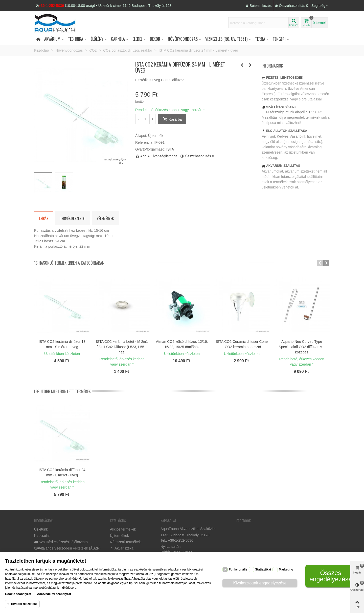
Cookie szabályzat (18, 594)
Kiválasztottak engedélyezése (260, 583)
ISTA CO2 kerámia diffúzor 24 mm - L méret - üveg (62, 472)
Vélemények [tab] (105, 218)
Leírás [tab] (44, 218)
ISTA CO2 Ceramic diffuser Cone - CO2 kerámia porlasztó (242, 344)
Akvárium (52, 39)
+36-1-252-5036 (51, 6)
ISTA (170, 149)
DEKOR (155, 39)
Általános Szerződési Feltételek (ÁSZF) (67, 548)
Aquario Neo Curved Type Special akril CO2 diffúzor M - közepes (302, 347)
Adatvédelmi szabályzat (54, 594)
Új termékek (119, 536)
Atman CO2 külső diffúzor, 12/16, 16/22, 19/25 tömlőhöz (182, 344)
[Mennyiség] (145, 119)
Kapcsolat (42, 536)
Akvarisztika (122, 548)
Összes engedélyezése (331, 576)
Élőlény (97, 39)
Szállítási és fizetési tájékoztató (61, 542)
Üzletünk (41, 529)
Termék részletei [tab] (73, 218)
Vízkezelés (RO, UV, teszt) (226, 39)
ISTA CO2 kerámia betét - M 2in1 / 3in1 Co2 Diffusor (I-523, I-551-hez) (122, 347)
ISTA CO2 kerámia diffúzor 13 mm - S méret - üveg (62, 344)
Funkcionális (238, 569)
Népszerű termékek (125, 542)
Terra (260, 39)
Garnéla (118, 39)
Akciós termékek (123, 529)
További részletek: (24, 604)
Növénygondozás (183, 39)
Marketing (286, 569)
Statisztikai (263, 569)
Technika (76, 39)
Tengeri (279, 39)
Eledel (137, 39)
